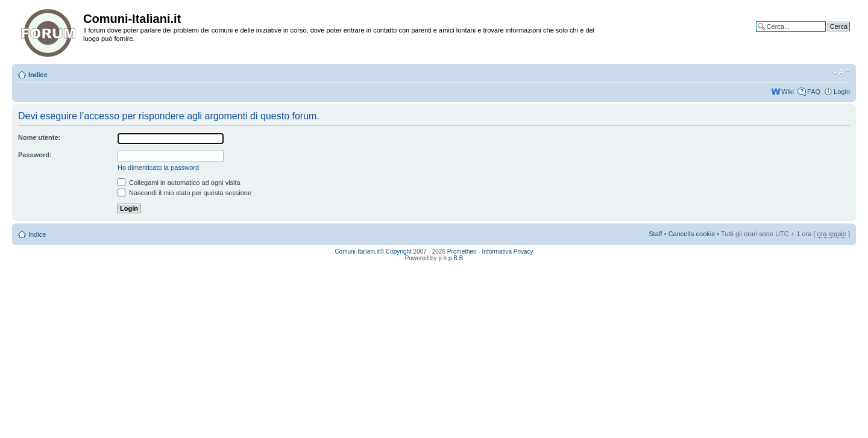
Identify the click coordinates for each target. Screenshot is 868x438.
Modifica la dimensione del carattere (841, 72)
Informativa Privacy (508, 252)
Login (842, 92)
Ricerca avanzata (824, 36)
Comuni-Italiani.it (357, 252)
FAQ (814, 92)
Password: (35, 155)
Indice (38, 75)
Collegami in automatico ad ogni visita (179, 183)
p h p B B (451, 258)
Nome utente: (39, 137)
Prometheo (462, 252)
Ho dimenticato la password (158, 167)
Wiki (788, 92)
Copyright (399, 252)
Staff (655, 234)
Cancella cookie (692, 234)
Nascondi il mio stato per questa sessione (184, 193)
